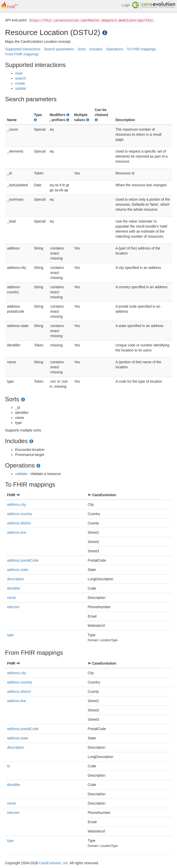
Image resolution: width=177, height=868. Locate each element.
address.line (17, 532)
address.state (18, 570)
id (8, 766)
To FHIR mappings (141, 49)
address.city (17, 504)
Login (126, 5)
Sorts (82, 49)
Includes (96, 49)
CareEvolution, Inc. (54, 863)
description (16, 579)
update (21, 88)
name (11, 598)
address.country (20, 514)
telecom (13, 607)
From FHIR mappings (22, 54)
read (19, 73)
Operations (115, 49)
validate (21, 474)
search (20, 78)
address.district (19, 523)
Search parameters (59, 49)
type (10, 635)
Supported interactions (23, 49)
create (20, 83)
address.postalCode (23, 560)
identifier (14, 588)
